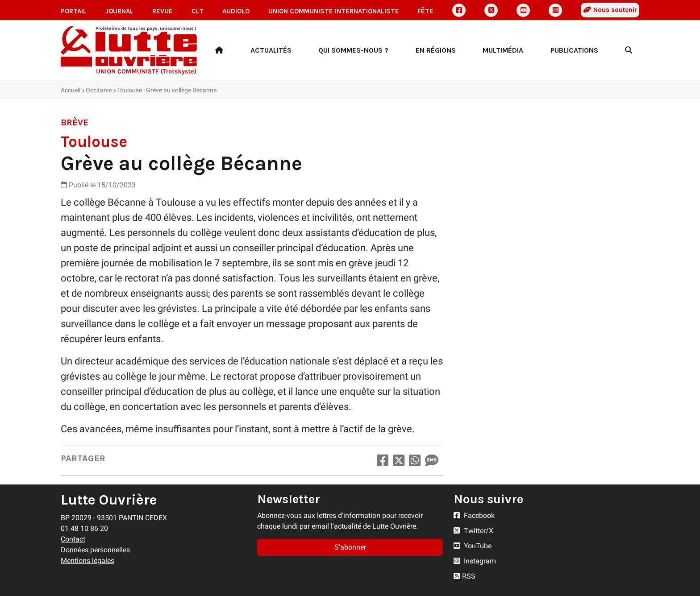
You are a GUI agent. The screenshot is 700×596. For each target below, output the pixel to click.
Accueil (71, 90)
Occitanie (99, 90)
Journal (119, 11)
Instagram (475, 561)
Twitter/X (473, 531)
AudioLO (236, 11)
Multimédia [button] (503, 50)
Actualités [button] (271, 50)
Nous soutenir (610, 10)
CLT (198, 11)
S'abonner (350, 547)
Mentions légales (87, 561)
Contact (73, 539)
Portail (74, 11)
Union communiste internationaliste (334, 11)
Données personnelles (95, 550)
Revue (162, 11)
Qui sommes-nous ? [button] (353, 50)
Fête (425, 11)
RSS (465, 576)
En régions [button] (436, 50)
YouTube (473, 546)
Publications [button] (574, 50)
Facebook (474, 515)
